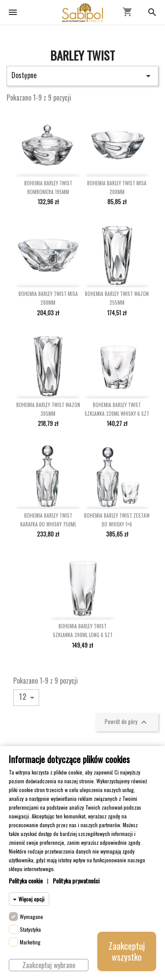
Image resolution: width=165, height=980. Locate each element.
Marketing (30, 942)
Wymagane (31, 917)
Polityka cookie (26, 881)
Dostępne (82, 76)
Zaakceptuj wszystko (127, 951)
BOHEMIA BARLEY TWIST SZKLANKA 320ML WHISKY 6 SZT (117, 409)
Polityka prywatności (76, 881)
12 (28, 697)
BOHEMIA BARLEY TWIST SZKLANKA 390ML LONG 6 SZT (83, 631)
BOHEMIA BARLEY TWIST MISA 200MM (117, 187)
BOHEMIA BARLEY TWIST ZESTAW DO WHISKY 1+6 (117, 520)
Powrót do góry (127, 722)
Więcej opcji (31, 899)
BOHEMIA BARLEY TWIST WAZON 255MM (117, 298)
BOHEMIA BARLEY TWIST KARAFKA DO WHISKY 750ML (48, 520)
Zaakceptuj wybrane (49, 965)
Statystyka (30, 929)
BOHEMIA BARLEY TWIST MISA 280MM (48, 298)
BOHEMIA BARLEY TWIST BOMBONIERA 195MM (48, 187)
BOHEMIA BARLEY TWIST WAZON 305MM (48, 409)
